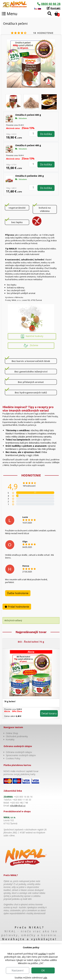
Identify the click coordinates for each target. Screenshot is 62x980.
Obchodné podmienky (17, 736)
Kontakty (10, 739)
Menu (9, 14)
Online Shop (12, 733)
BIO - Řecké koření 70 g (31, 642)
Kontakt (55, 8)
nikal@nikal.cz (18, 806)
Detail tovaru (49, 713)
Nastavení (18, 970)
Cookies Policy (13, 758)
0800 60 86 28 (51, 4)
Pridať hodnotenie (17, 607)
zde (45, 978)
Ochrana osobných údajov (19, 752)
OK (43, 970)
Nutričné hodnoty (32, 336)
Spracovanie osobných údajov (21, 755)
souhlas (42, 954)
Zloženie (31, 346)
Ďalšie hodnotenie (18, 593)
